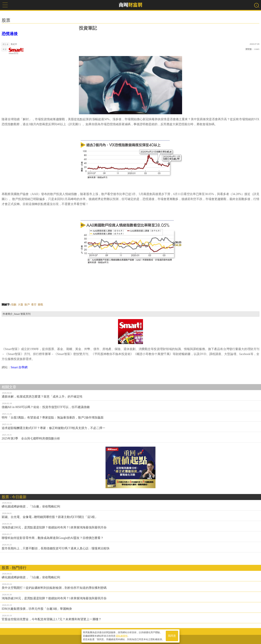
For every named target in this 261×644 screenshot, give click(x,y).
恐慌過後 (10, 34)
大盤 (20, 305)
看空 (34, 305)
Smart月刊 (16, 51)
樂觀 (40, 305)
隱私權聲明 (122, 636)
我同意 (172, 636)
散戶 (27, 305)
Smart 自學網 (19, 367)
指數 (14, 305)
